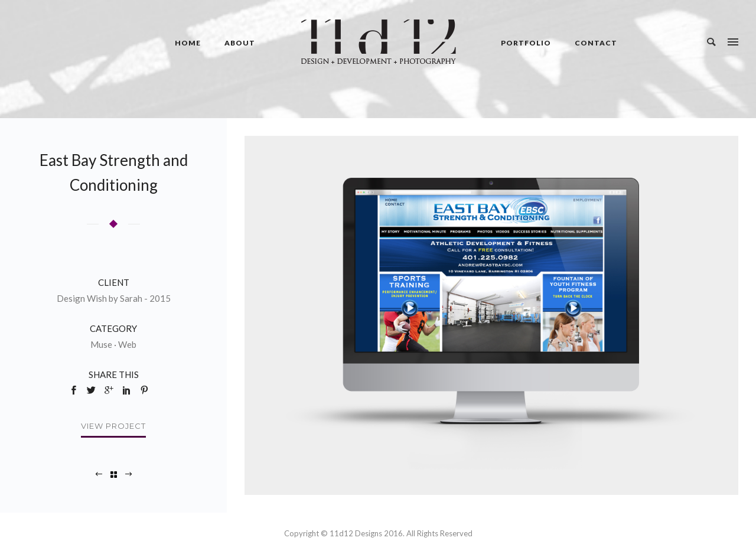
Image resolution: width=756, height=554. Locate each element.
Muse (101, 344)
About (240, 43)
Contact (596, 43)
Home (188, 43)
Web (127, 344)
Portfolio (526, 43)
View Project (113, 426)
